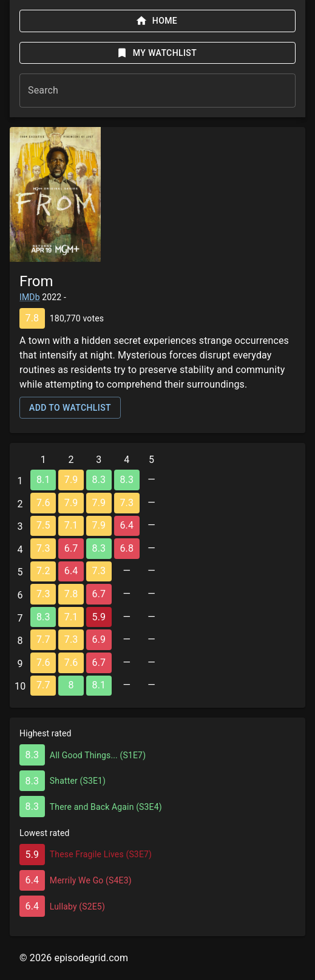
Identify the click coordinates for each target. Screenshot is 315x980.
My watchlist (156, 53)
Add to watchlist (70, 408)
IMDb (30, 297)
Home (156, 21)
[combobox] (157, 91)
